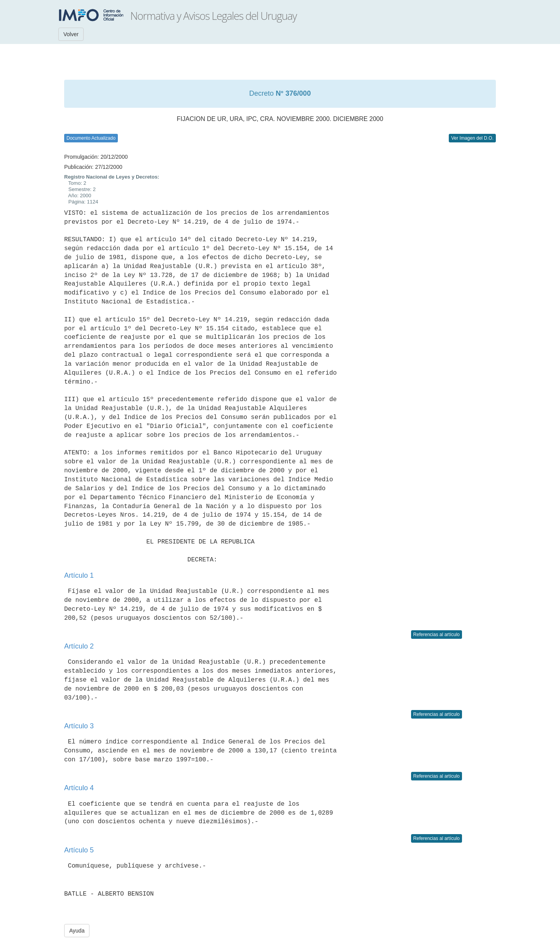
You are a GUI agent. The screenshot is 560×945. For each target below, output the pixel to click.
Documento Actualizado (91, 138)
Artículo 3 (79, 726)
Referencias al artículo (437, 635)
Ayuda (77, 931)
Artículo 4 (79, 788)
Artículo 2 (79, 646)
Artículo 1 (79, 575)
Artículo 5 (79, 850)
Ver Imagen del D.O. (472, 138)
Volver (71, 34)
